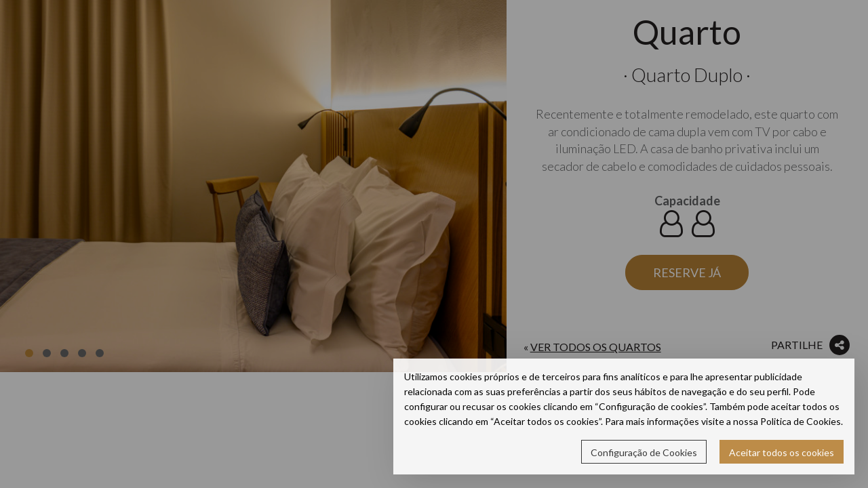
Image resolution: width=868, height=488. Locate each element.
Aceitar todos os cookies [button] (782, 452)
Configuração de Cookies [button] (644, 452)
